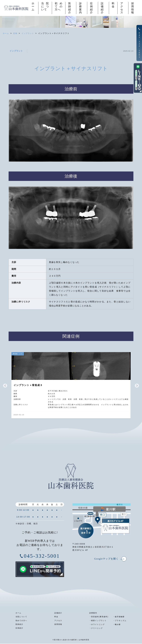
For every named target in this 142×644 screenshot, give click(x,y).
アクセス (122, 8)
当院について (45, 7)
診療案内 (80, 8)
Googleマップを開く (105, 559)
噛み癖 (117, 625)
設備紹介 (102, 8)
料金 (113, 5)
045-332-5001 (42, 556)
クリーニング (95, 629)
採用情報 (133, 8)
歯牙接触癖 (119, 617)
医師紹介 (69, 8)
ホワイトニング (96, 625)
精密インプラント (97, 621)
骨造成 (15, 354)
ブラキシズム (120, 621)
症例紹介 (91, 8)
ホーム (32, 7)
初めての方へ (58, 7)
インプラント (17, 51)
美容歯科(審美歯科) (98, 617)
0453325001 (139, 45)
